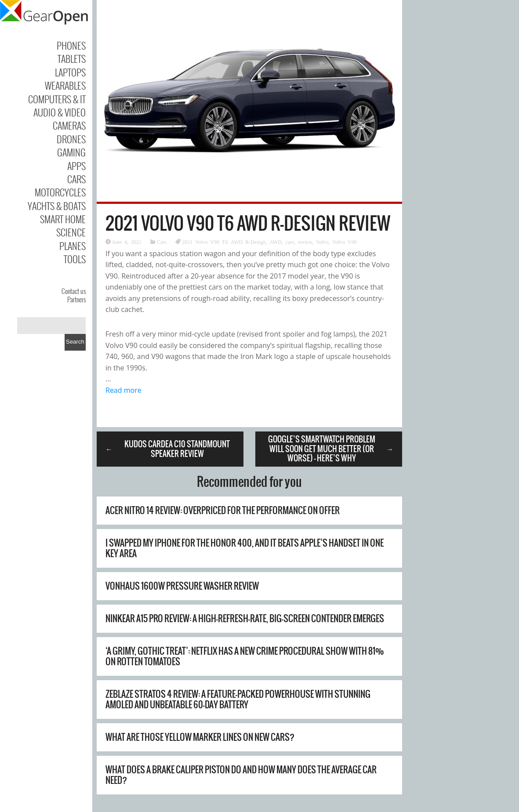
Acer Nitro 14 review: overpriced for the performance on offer (223, 510)
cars (290, 242)
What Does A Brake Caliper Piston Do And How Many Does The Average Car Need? (241, 775)
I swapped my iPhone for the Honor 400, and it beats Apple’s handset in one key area (245, 548)
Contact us (74, 291)
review (305, 242)
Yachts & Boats (57, 206)
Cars (76, 179)
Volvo (322, 242)
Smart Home (63, 219)
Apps (76, 166)
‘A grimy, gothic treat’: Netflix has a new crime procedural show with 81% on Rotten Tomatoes (245, 656)
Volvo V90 (345, 242)
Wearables (65, 85)
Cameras (69, 125)
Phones (71, 45)
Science (71, 232)
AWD (276, 242)
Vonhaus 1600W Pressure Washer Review (182, 586)
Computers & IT (57, 99)
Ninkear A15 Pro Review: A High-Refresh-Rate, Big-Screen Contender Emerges (245, 618)
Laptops (70, 72)
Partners (76, 299)
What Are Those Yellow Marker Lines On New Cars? (200, 737)
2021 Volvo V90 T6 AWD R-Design (224, 242)
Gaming (71, 152)
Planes (73, 246)
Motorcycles (60, 192)
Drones (71, 139)
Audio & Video (60, 112)
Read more (123, 390)
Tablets (72, 58)
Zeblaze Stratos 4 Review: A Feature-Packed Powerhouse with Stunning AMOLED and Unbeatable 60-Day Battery (238, 699)
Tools (75, 259)
